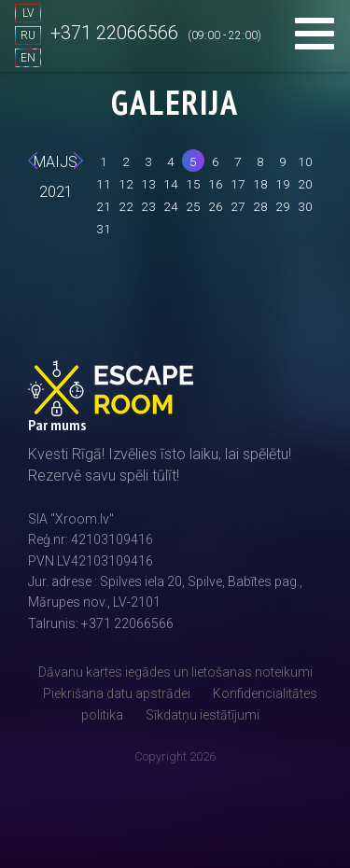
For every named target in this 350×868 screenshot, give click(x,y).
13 (148, 184)
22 (126, 206)
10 (305, 161)
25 (193, 206)
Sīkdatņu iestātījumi (203, 715)
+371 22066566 (114, 33)
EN (28, 58)
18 (260, 184)
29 (283, 206)
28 (260, 206)
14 (171, 184)
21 (104, 206)
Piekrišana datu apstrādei (117, 693)
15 (193, 184)
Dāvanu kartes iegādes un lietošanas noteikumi (175, 672)
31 (104, 229)
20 (305, 184)
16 (216, 184)
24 (171, 206)
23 (148, 206)
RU (28, 35)
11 (104, 184)
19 (283, 184)
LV (28, 13)
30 (305, 206)
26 (216, 206)
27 (238, 206)
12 (126, 184)
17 (238, 184)
